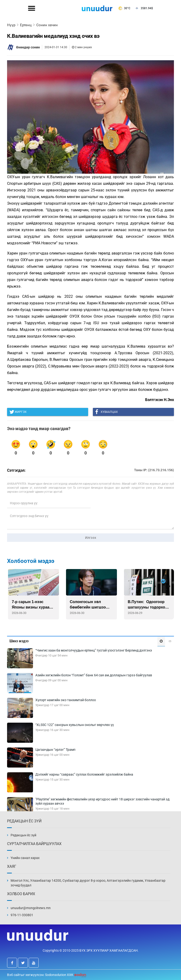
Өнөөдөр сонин (28, 47)
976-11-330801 (22, 915)
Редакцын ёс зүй (23, 835)
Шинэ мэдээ (19, 641)
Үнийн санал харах (25, 858)
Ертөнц (26, 25)
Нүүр (11, 25)
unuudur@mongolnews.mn (31, 908)
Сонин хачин (47, 25)
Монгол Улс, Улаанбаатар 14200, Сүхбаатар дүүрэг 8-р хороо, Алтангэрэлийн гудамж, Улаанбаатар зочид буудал (88, 883)
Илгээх (91, 538)
